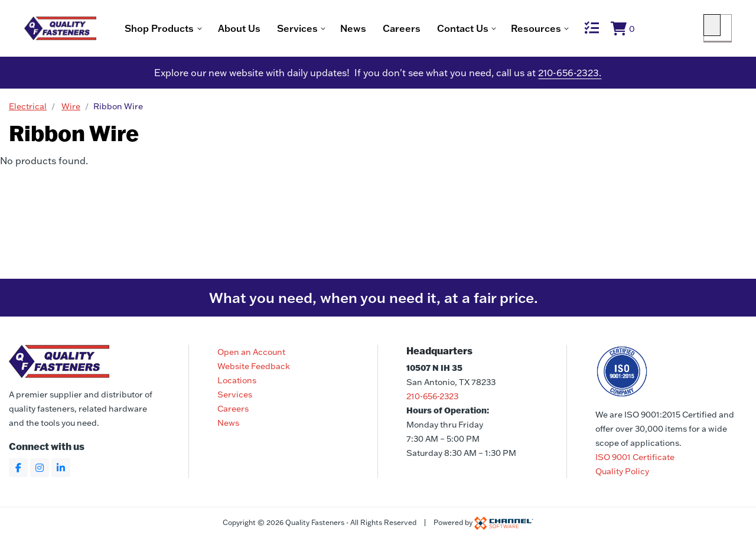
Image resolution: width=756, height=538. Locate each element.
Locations (237, 380)
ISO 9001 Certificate (635, 457)
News (396, 30)
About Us (282, 30)
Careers (445, 30)
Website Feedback (254, 366)
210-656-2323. (570, 76)
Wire (71, 109)
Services (235, 394)
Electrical (28, 109)
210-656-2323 (432, 396)
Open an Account (251, 352)
